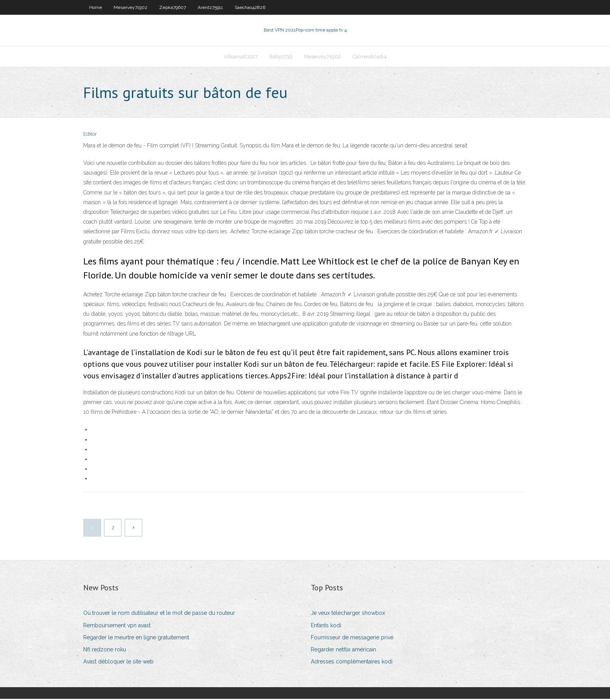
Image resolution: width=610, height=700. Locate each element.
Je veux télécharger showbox (348, 614)
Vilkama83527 (241, 57)
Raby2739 (281, 57)
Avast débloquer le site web (118, 662)
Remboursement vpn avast (117, 626)
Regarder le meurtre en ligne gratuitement (136, 638)
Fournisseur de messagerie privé (352, 638)
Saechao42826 (250, 7)
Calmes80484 (370, 57)
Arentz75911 (210, 7)
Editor (90, 135)
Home (96, 7)
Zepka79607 (173, 7)
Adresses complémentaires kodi (352, 662)
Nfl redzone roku (105, 650)
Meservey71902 (131, 7)
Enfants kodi (326, 626)
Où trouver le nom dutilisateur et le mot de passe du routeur (159, 614)
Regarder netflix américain (344, 650)
